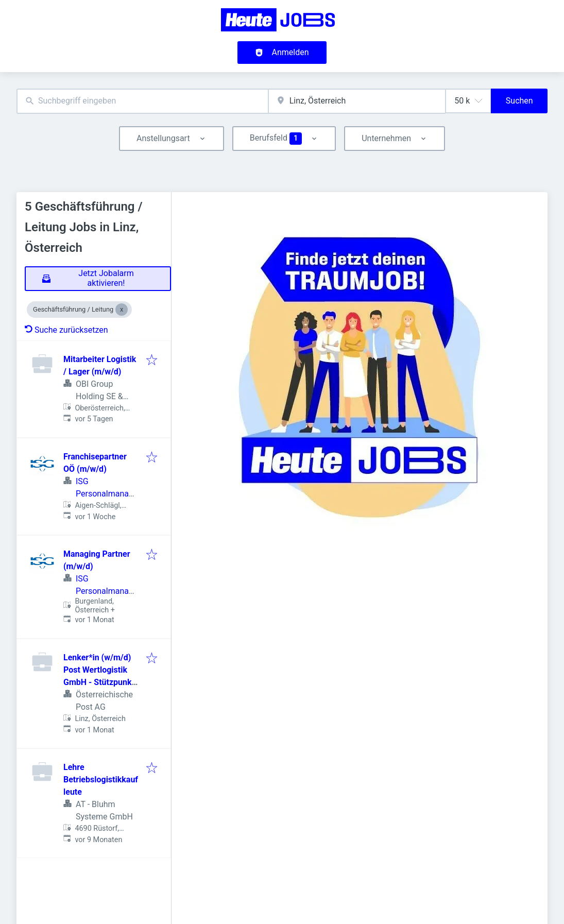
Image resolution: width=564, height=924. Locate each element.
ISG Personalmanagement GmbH (105, 494)
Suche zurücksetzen (66, 330)
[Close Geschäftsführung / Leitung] (122, 310)
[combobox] (142, 101)
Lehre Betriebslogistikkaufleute (101, 780)
